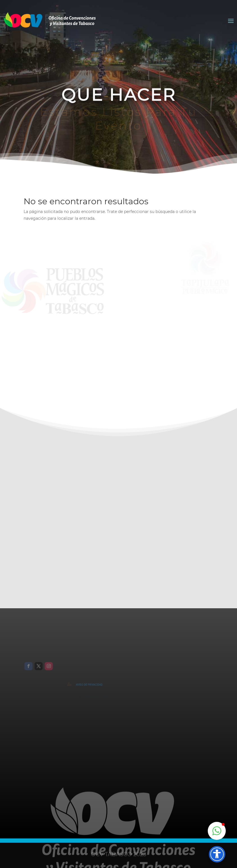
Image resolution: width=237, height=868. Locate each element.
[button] (217, 831)
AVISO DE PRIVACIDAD (95, 685)
